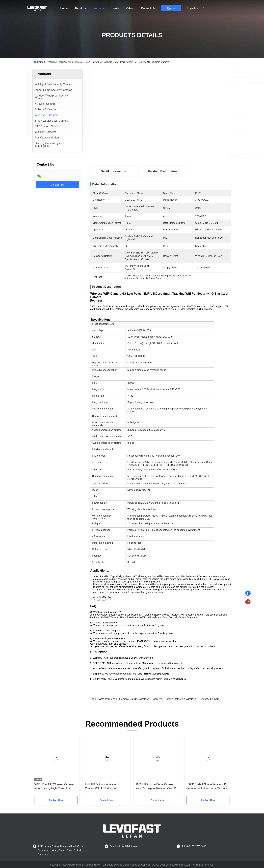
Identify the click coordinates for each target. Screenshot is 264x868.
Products (98, 8)
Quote (171, 8)
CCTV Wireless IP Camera (147, 699)
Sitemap (54, 865)
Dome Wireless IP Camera (113, 699)
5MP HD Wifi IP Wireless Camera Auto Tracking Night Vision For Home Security (54, 787)
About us (80, 8)
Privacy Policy (68, 865)
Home (64, 8)
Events (115, 8)
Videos (130, 8)
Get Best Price (183, 156)
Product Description (162, 171)
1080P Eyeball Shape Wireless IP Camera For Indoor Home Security (207, 786)
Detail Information (113, 171)
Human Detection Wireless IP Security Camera (192, 699)
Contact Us (148, 8)
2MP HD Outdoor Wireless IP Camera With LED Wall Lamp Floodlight (102, 787)
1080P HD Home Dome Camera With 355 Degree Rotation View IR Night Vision (156, 787)
